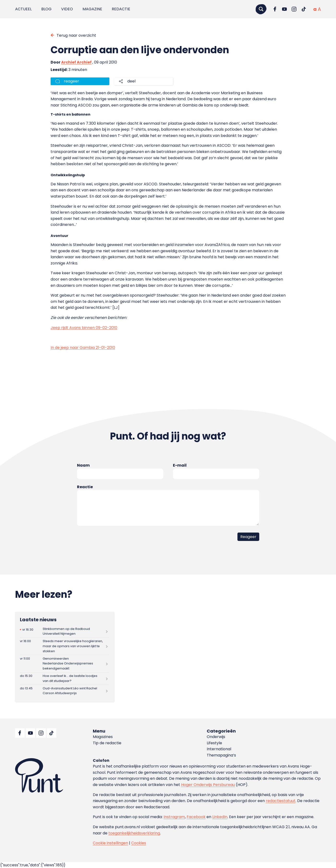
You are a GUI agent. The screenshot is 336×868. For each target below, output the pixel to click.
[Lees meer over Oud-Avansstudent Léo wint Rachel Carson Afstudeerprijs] (65, 691)
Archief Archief (76, 62)
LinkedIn (220, 817)
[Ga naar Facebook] (275, 9)
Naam (83, 465)
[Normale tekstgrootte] (315, 9)
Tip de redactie (107, 743)
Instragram (174, 817)
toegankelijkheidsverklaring (134, 833)
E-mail (180, 465)
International (219, 749)
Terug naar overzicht (76, 35)
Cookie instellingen (110, 843)
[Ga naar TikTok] (304, 9)
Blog (46, 9)
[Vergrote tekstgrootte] (319, 9)
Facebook (196, 817)
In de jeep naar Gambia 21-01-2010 (83, 348)
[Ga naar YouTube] (284, 9)
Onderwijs (216, 737)
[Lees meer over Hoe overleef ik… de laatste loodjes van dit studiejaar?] (65, 679)
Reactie (85, 487)
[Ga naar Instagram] (294, 9)
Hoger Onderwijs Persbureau (208, 785)
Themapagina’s (221, 755)
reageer (71, 81)
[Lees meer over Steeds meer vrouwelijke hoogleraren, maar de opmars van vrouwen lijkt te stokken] (65, 646)
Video (67, 9)
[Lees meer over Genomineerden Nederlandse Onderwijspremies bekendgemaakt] (65, 664)
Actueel (23, 9)
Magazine (92, 9)
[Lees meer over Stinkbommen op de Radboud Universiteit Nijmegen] (65, 631)
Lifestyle (214, 743)
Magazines (103, 737)
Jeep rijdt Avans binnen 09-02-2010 (84, 328)
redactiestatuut (281, 801)
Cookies (139, 843)
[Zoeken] (261, 9)
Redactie (121, 9)
